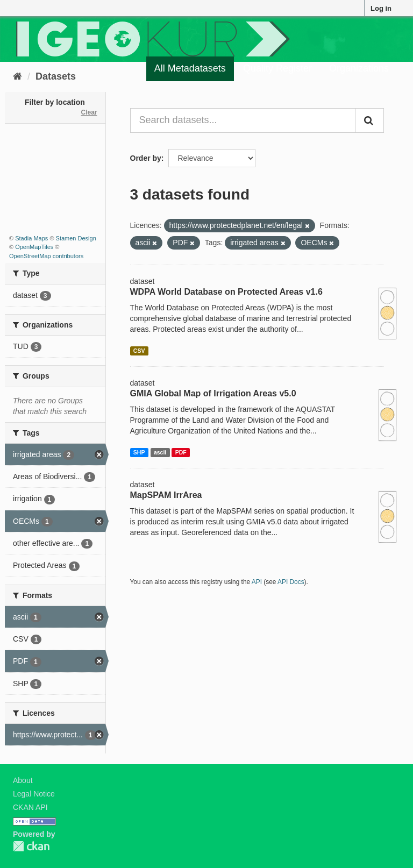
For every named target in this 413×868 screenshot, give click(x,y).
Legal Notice (34, 794)
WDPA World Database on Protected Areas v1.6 (226, 292)
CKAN (31, 846)
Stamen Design (76, 238)
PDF (181, 452)
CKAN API (30, 807)
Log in (381, 8)
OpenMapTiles (34, 247)
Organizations (359, 68)
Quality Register (277, 68)
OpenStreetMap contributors (46, 256)
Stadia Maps (31, 238)
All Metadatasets (190, 68)
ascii (160, 452)
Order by (146, 158)
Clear (89, 112)
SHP (139, 452)
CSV (139, 351)
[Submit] (369, 120)
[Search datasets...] (243, 120)
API (257, 582)
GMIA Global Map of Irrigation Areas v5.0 (213, 393)
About (23, 780)
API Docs (291, 582)
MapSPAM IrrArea (166, 495)
